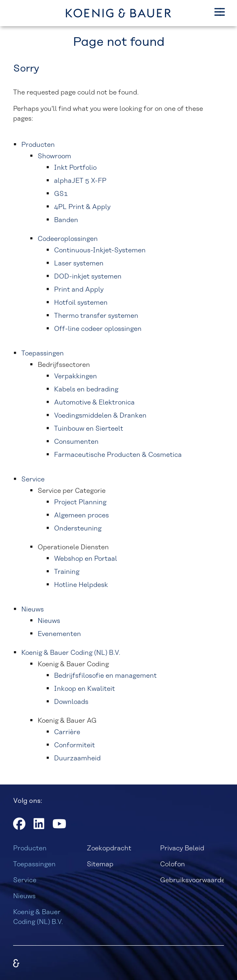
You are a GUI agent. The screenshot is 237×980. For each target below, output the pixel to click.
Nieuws (24, 896)
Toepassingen (34, 864)
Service (25, 880)
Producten (30, 848)
